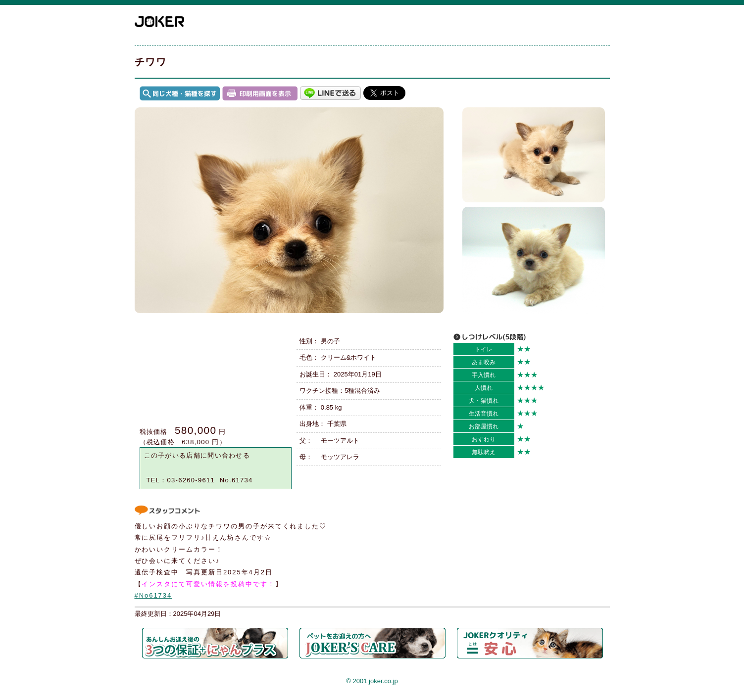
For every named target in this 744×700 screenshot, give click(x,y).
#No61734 (153, 595)
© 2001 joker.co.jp (372, 681)
